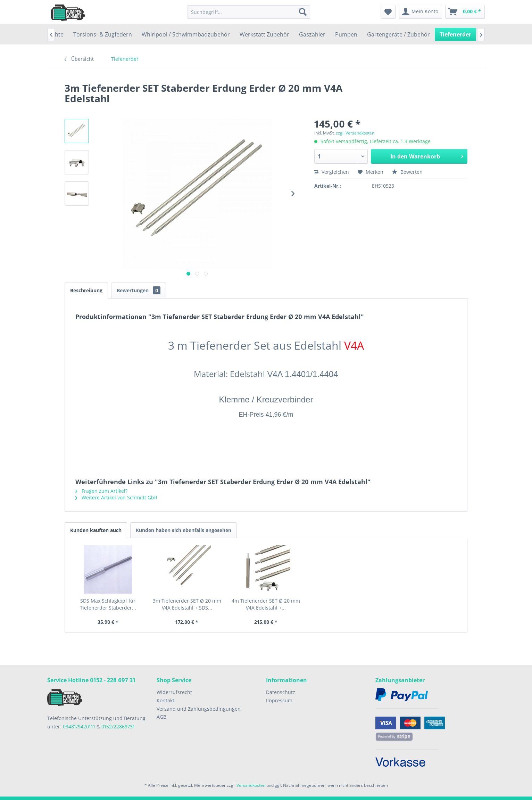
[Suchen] (303, 12)
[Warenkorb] (465, 12)
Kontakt (165, 700)
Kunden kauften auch (96, 530)
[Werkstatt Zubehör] (264, 34)
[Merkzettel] (388, 12)
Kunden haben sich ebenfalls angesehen (184, 530)
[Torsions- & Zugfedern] (103, 34)
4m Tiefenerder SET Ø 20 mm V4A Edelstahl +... (266, 604)
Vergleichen (332, 172)
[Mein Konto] (420, 12)
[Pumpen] (346, 34)
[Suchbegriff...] (249, 12)
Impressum (279, 700)
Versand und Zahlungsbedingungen (199, 709)
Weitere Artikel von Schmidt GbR (116, 497)
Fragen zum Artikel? (101, 491)
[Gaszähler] (312, 34)
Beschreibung (86, 290)
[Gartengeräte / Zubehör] (398, 34)
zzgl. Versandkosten (355, 133)
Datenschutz (281, 692)
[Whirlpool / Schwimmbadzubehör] (186, 34)
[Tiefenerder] (455, 34)
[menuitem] (249, 12)
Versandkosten (251, 785)
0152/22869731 (118, 726)
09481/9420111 (79, 726)
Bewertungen (139, 290)
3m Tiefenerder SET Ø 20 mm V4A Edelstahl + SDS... (187, 604)
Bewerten (407, 172)
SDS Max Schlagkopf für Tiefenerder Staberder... (108, 604)
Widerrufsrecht (174, 692)
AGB (161, 717)
